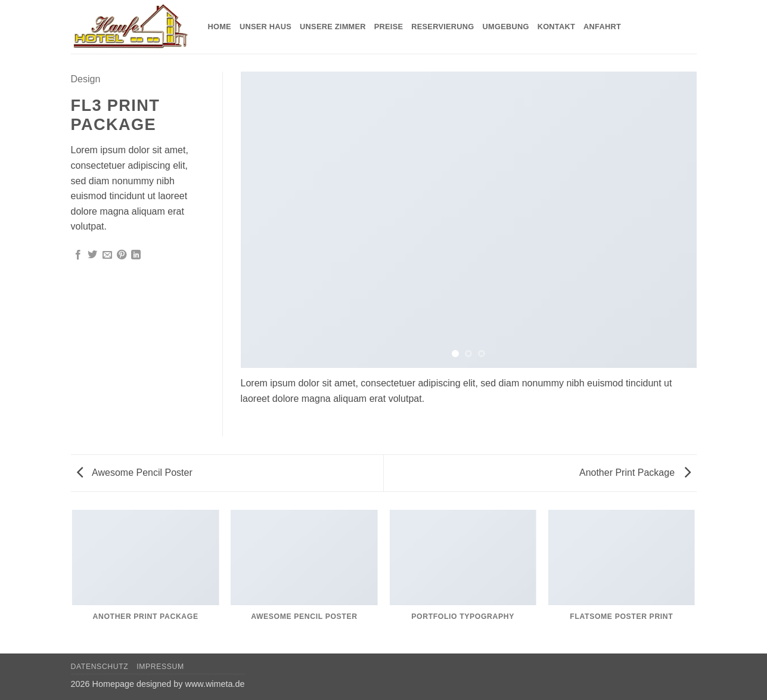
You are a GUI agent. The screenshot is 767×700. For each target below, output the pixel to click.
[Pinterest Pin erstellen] (122, 255)
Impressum (160, 667)
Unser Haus (265, 27)
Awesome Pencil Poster (135, 473)
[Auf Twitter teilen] (92, 255)
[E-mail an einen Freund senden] (107, 255)
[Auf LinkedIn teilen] (136, 255)
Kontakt (556, 27)
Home (220, 27)
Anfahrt (602, 27)
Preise (389, 27)
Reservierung (442, 27)
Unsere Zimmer (333, 27)
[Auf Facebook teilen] (78, 255)
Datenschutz (100, 667)
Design (86, 79)
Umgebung (506, 27)
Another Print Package (635, 473)
